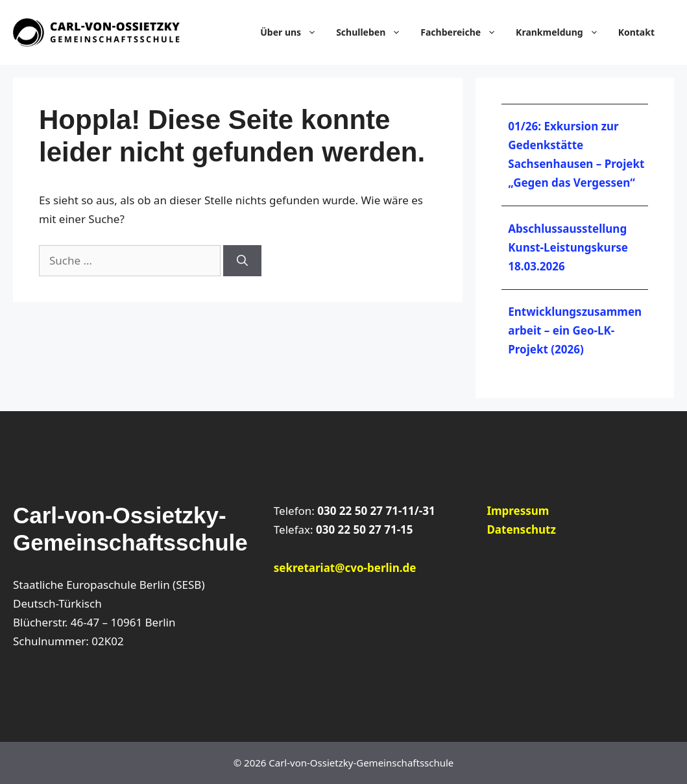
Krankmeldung (564, 32)
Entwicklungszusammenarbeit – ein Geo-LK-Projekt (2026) (575, 330)
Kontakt (636, 32)
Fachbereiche (465, 32)
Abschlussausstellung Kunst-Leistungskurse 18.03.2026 (568, 247)
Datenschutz (521, 529)
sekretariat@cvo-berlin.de (345, 568)
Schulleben (375, 32)
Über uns (295, 32)
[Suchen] (242, 261)
